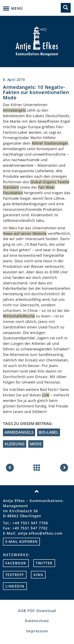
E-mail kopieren (21, 542)
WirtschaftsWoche (19, 316)
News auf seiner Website (25, 233)
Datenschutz (37, 621)
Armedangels (15, 110)
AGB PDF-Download (37, 611)
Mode (36, 444)
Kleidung (15, 444)
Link (46, 395)
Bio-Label (49, 432)
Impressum (37, 631)
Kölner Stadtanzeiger (50, 143)
